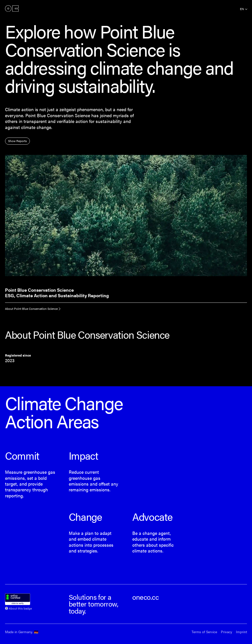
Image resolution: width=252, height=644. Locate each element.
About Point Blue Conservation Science (31, 309)
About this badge (20, 608)
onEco (12, 8)
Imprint (241, 632)
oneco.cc (145, 597)
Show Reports (17, 141)
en (242, 9)
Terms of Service (204, 632)
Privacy (227, 632)
